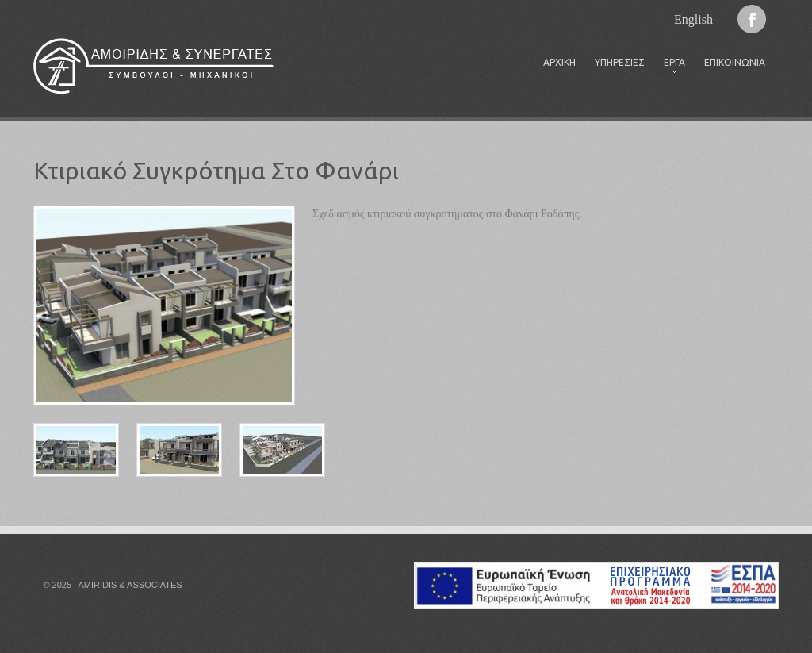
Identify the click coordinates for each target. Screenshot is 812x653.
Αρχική (559, 62)
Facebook (752, 19)
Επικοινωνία (735, 62)
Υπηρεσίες (620, 62)
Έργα (670, 67)
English (693, 19)
